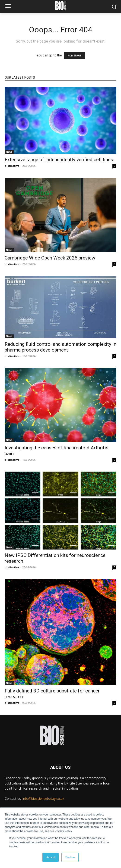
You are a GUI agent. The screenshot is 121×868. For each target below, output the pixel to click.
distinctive (12, 166)
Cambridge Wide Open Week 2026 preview (50, 258)
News (9, 152)
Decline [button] (70, 857)
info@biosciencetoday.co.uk (43, 798)
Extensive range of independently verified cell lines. (59, 160)
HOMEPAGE (74, 56)
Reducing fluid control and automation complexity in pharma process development (60, 347)
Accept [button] (51, 857)
